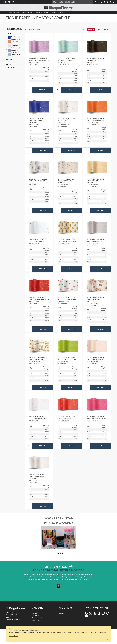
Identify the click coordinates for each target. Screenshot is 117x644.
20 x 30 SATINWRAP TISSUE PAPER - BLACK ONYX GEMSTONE (95, 65)
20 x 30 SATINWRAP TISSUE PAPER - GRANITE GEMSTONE (96, 244)
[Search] (70, 2)
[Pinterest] (110, 2)
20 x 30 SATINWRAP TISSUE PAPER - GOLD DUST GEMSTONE (95, 185)
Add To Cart (43, 94)
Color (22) (9, 38)
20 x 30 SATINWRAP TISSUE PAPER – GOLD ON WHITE (38, 244)
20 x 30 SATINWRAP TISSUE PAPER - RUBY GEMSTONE (67, 421)
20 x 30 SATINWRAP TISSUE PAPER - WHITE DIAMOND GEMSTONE (38, 481)
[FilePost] (102, 2)
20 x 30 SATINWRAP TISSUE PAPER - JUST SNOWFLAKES (67, 303)
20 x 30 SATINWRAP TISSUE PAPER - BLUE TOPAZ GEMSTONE (67, 125)
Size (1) (8, 69)
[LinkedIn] (104, 2)
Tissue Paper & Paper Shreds (31, 16)
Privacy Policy (36, 620)
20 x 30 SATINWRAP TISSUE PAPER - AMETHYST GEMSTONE (39, 64)
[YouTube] (113, 2)
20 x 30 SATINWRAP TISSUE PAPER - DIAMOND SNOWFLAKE (39, 184)
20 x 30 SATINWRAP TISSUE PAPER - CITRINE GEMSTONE (96, 124)
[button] (31, 13)
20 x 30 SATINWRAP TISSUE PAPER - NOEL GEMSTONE (38, 363)
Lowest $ (99, 34)
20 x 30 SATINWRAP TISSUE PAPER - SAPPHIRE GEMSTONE (96, 421)
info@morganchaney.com (13, 619)
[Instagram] (107, 2)
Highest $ (107, 34)
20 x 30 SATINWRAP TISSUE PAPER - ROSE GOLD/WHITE (38, 421)
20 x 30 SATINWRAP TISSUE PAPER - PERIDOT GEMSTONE (67, 363)
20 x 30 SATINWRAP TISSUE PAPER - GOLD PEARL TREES (67, 244)
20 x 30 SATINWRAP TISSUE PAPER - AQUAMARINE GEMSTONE (67, 65)
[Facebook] (96, 2)
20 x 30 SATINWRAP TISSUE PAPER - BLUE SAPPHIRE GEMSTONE (38, 125)
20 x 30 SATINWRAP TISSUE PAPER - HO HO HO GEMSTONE (39, 303)
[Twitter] (99, 2)
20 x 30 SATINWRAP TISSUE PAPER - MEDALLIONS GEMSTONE (95, 304)
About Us (35, 613)
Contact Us (35, 616)
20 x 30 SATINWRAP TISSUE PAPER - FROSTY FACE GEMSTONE (67, 185)
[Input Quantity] (29, 94)
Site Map (61, 613)
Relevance (91, 34)
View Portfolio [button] (58, 557)
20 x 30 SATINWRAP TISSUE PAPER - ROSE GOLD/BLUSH (95, 363)
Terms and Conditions (39, 618)
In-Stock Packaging (13, 16)
